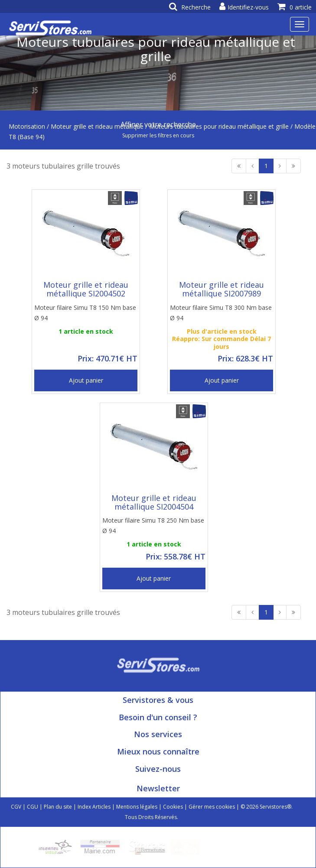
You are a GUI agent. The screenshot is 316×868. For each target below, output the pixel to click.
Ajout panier (86, 380)
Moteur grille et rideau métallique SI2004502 (86, 289)
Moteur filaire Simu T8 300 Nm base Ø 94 (221, 313)
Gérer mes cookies (212, 807)
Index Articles (94, 807)
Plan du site (58, 807)
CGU (33, 807)
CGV (16, 807)
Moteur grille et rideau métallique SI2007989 (222, 289)
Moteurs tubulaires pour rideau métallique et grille (219, 126)
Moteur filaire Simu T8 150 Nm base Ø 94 (85, 313)
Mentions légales (137, 807)
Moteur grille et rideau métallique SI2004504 (154, 502)
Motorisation (27, 126)
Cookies (173, 807)
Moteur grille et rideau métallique (97, 126)
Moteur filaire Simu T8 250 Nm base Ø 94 (153, 525)
